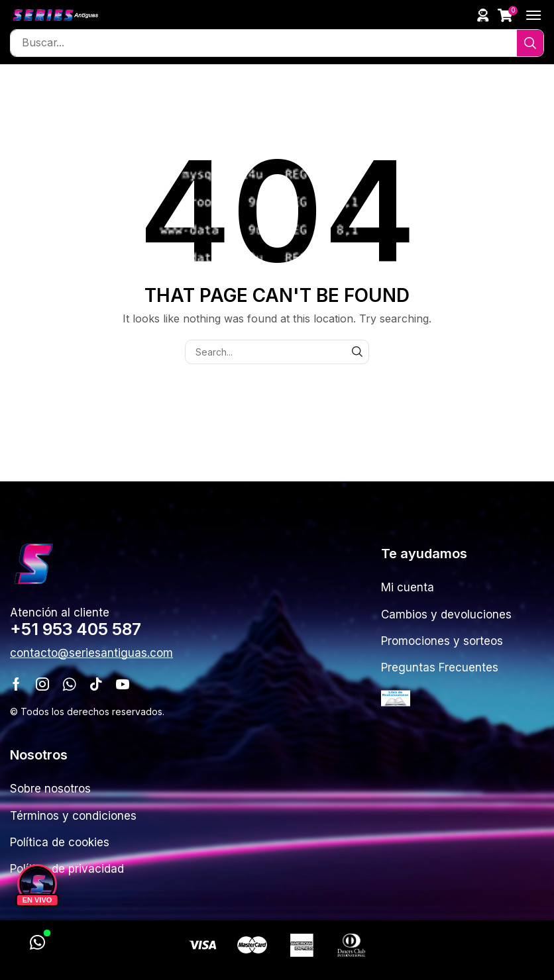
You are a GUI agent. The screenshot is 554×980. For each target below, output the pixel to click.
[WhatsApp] (37, 943)
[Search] (530, 43)
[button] (483, 15)
